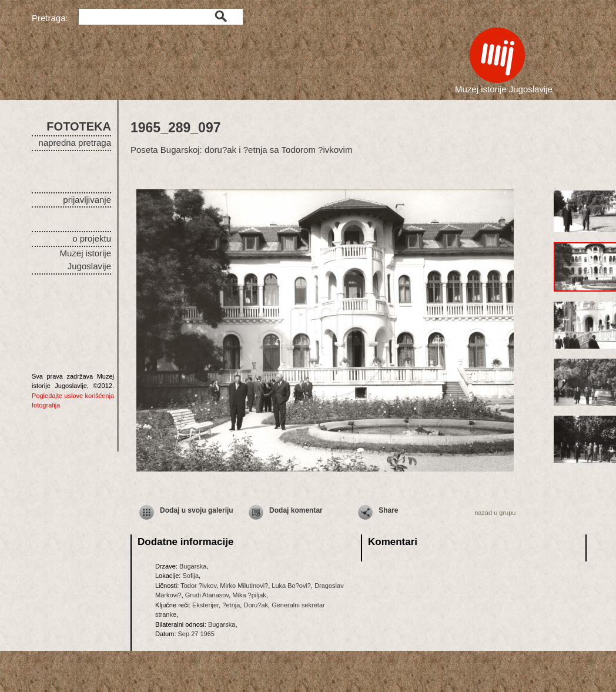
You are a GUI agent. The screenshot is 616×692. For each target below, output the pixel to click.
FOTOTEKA (79, 126)
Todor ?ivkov (198, 586)
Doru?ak (256, 605)
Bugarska (193, 566)
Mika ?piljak (249, 595)
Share (388, 510)
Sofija (190, 576)
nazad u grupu (495, 513)
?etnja (231, 605)
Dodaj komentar (296, 510)
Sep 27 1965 (196, 634)
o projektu (92, 238)
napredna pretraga (75, 143)
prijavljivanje (87, 200)
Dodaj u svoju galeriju (197, 510)
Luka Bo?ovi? (291, 586)
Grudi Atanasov (207, 595)
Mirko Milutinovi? (244, 586)
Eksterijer (205, 605)
